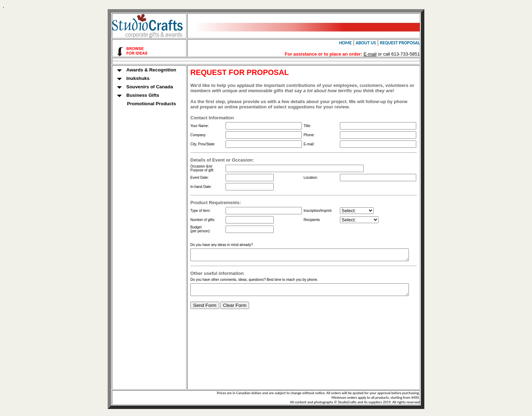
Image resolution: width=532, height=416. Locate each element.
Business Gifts (128, 95)
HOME (353, 43)
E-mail (377, 54)
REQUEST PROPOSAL (407, 43)
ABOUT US (373, 43)
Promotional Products (137, 104)
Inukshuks (123, 78)
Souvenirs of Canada (135, 87)
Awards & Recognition (137, 70)
